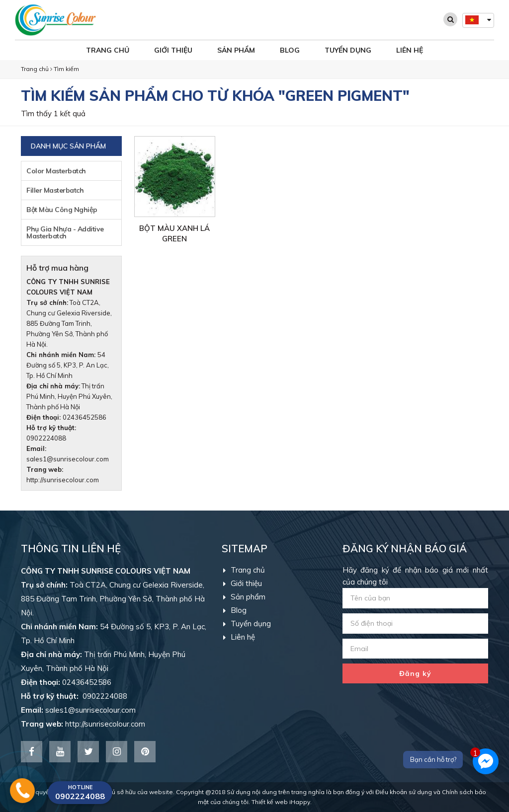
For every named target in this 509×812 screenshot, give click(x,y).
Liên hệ (410, 50)
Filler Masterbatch (55, 190)
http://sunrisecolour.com (63, 480)
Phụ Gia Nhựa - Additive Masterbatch (65, 232)
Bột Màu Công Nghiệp (62, 210)
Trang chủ (108, 50)
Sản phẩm (236, 50)
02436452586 (85, 417)
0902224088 (74, 696)
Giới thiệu (173, 50)
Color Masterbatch (56, 171)
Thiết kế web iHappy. (282, 802)
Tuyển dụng (348, 50)
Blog (290, 50)
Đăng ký (415, 673)
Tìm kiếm (66, 69)
